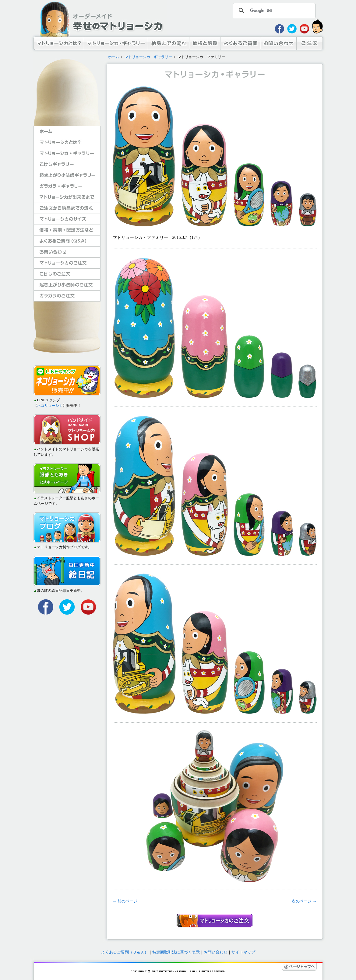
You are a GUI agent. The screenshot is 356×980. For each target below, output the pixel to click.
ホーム (114, 57)
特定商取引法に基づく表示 (176, 952)
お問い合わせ (216, 952)
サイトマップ (243, 952)
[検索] (273, 11)
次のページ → (304, 901)
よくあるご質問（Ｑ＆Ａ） (125, 952)
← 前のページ (125, 901)
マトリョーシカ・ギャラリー (148, 57)
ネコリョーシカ (50, 406)
